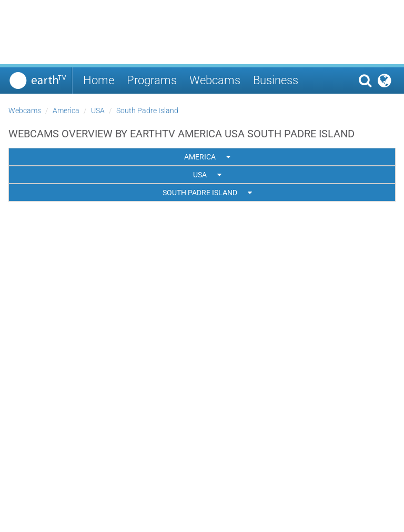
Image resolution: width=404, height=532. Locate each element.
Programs (152, 80)
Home (99, 80)
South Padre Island (147, 111)
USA (98, 111)
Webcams (215, 80)
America (66, 111)
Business (276, 80)
